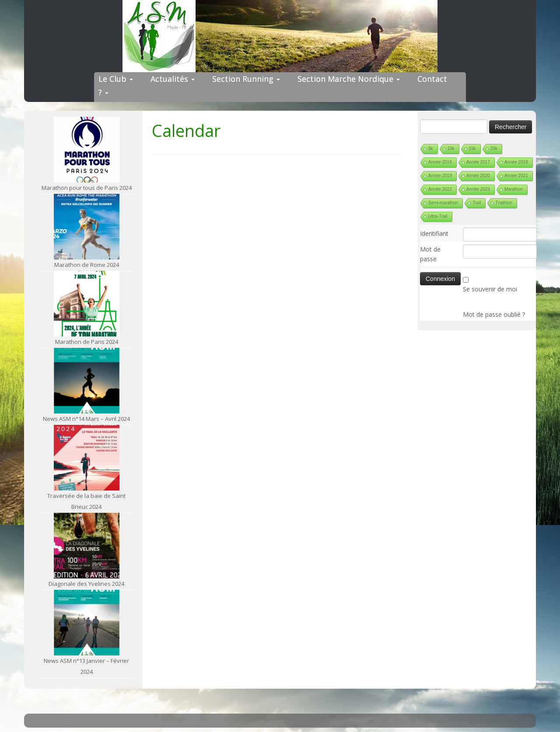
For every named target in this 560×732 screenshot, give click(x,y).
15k (472, 149)
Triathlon (504, 203)
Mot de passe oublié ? (494, 314)
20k (494, 149)
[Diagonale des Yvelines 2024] (87, 546)
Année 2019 (440, 176)
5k (431, 149)
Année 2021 (516, 176)
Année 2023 (478, 189)
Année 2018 (516, 162)
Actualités (173, 79)
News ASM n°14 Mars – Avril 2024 (86, 419)
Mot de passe (430, 254)
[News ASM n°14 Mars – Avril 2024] (87, 381)
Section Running (246, 79)
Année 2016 (440, 162)
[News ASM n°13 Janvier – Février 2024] (87, 623)
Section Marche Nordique (349, 79)
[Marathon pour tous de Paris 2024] (87, 150)
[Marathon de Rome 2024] (87, 227)
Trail (477, 203)
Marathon (514, 189)
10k (451, 149)
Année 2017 (478, 162)
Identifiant (434, 233)
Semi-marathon (443, 203)
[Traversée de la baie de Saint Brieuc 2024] (87, 458)
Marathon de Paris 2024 (87, 342)
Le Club (116, 79)
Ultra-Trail (438, 216)
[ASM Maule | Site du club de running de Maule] (280, 36)
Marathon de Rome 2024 (87, 265)
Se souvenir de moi (490, 289)
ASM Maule (289, 718)
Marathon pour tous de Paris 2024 (87, 188)
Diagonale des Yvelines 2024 (86, 584)
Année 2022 (440, 189)
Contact (432, 79)
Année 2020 (478, 176)
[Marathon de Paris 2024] (87, 304)
